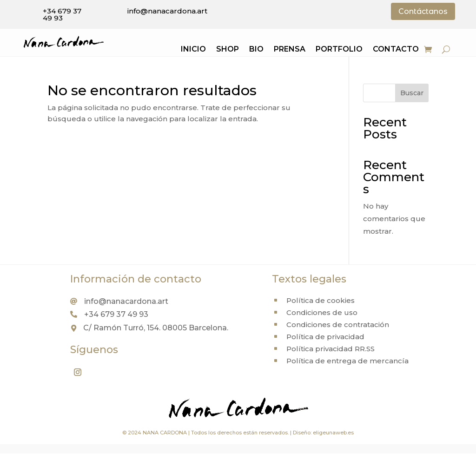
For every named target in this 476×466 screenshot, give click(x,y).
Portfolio (339, 50)
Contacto (396, 50)
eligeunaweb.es (333, 433)
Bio (256, 50)
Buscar (412, 93)
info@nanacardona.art (167, 11)
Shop (228, 50)
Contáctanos (423, 11)
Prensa (290, 50)
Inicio (193, 50)
